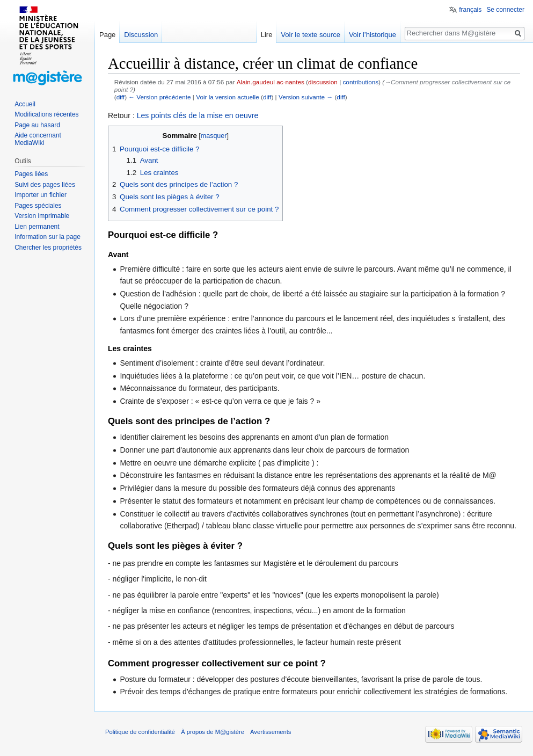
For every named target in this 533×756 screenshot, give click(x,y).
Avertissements (271, 732)
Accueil (25, 104)
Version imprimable (42, 216)
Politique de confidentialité (140, 732)
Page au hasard (37, 125)
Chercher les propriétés (48, 248)
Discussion (141, 35)
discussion (323, 82)
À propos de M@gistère (213, 732)
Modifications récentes (46, 114)
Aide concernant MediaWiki (38, 139)
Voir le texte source (311, 35)
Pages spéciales (38, 206)
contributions (360, 82)
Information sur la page (48, 237)
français (470, 10)
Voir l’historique (373, 35)
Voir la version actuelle (228, 97)
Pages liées (31, 174)
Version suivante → (306, 97)
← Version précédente (159, 97)
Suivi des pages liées (45, 185)
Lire (267, 35)
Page (107, 35)
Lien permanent (37, 227)
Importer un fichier (41, 195)
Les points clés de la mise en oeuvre (198, 115)
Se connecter (505, 10)
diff (121, 97)
